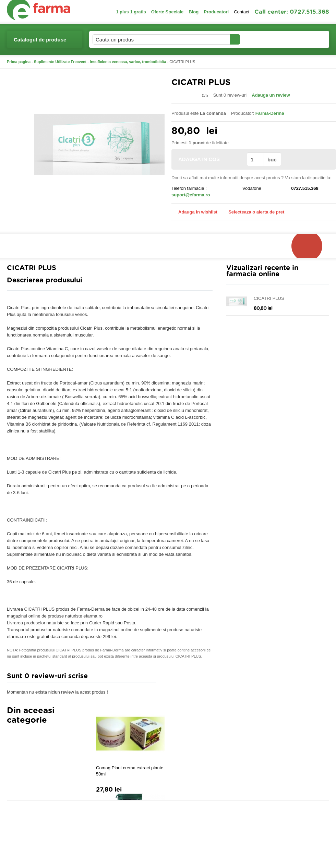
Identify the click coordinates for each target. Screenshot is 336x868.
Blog (194, 12)
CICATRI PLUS (269, 298)
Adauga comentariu (188, 678)
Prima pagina (19, 62)
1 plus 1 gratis (131, 12)
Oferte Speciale (167, 12)
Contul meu (263, 39)
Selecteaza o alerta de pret (253, 212)
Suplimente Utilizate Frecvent (60, 62)
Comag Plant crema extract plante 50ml (130, 771)
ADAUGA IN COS (209, 159)
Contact (242, 12)
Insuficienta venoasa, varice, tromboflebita (128, 62)
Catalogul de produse (40, 42)
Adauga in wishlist (194, 212)
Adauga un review (271, 95)
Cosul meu (306, 39)
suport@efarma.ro (191, 195)
